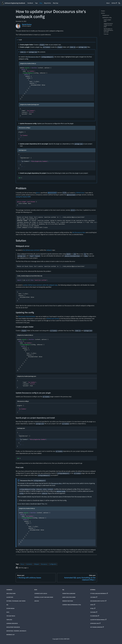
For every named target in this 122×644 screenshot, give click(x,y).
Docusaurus (44, 564)
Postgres (94, 612)
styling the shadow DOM (23, 197)
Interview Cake (95, 623)
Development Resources (13, 627)
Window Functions (68, 601)
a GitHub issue (80, 193)
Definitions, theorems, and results (16, 631)
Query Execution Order (69, 597)
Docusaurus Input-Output (98, 601)
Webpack (37, 564)
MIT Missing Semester (97, 627)
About (108, 3)
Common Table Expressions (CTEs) (72, 605)
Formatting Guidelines (69, 593)
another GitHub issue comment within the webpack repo (40, 285)
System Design (10, 608)
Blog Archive (48, 3)
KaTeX (93, 605)
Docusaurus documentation (27, 316)
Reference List (11, 635)
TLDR (20, 40)
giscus (38, 193)
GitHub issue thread (53, 318)
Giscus (22, 564)
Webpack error (106, 15)
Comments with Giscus (41, 593)
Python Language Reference (99, 593)
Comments (29, 564)
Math (8, 612)
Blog (41, 3)
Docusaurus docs (56, 483)
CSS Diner (94, 597)
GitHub (114, 3)
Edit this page (23, 568)
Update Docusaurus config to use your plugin (108, 25)
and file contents (33, 52)
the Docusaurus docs (32, 57)
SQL (7, 605)
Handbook (30, 3)
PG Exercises (95, 616)
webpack (49, 250)
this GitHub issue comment (31, 250)
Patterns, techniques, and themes (16, 601)
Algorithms (10, 597)
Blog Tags (56, 3)
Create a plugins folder (107, 21)
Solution (103, 13)
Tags (36, 3)
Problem (103, 11)
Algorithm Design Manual (98, 620)
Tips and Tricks (11, 616)
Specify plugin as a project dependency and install (108, 30)
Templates (9, 620)
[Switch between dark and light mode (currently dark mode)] (119, 3)
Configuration (53, 564)
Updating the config (107, 18)
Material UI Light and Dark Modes (44, 597)
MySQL (93, 608)
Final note (106, 34)
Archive (37, 601)
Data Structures (11, 593)
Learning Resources (12, 623)
